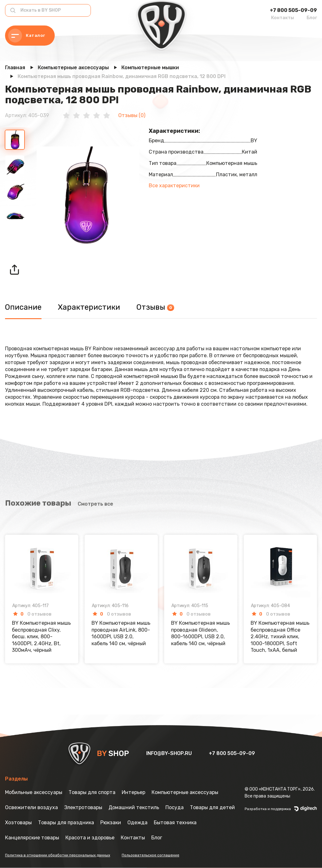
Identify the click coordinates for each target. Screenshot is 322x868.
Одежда (137, 823)
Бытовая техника (175, 823)
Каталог (27, 36)
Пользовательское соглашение (150, 855)
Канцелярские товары (32, 838)
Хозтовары (18, 823)
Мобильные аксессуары (34, 792)
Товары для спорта (92, 792)
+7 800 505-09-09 (293, 10)
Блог (312, 18)
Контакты (283, 18)
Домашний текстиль (134, 807)
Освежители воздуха (31, 807)
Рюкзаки (111, 823)
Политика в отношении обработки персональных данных (58, 855)
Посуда (175, 807)
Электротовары (83, 807)
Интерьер (133, 792)
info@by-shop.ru (170, 753)
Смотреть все (95, 482)
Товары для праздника (66, 823)
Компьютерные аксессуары (185, 792)
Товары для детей (212, 807)
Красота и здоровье (90, 838)
